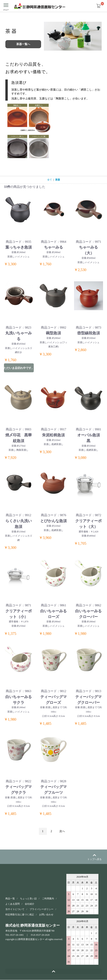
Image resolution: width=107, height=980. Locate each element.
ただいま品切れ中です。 (19, 368)
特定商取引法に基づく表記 (20, 915)
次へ (62, 831)
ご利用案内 (48, 899)
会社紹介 (30, 904)
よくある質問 (13, 904)
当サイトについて (15, 909)
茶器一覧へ (23, 44)
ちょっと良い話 (28, 899)
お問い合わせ (46, 915)
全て (50, 180)
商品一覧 (10, 899)
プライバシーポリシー (41, 909)
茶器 (58, 180)
